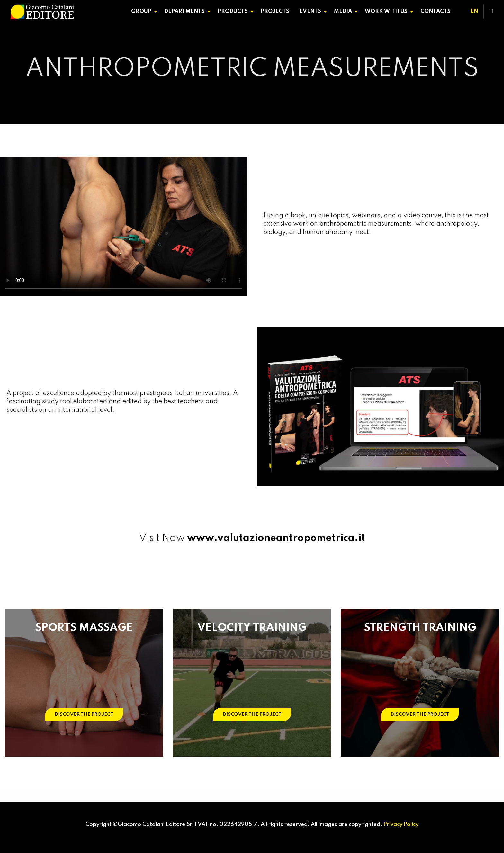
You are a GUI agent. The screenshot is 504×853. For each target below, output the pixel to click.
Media (343, 11)
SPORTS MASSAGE (84, 628)
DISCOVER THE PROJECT (84, 714)
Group (141, 11)
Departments (184, 11)
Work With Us (386, 11)
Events (310, 11)
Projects (275, 11)
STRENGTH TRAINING (420, 628)
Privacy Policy (401, 825)
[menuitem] (143, 12)
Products (233, 11)
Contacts (436, 11)
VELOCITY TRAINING (252, 628)
